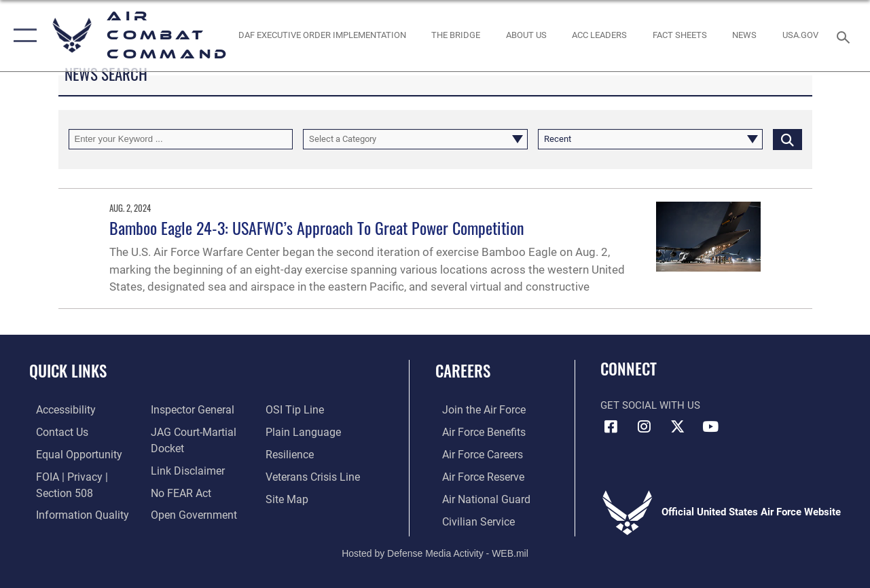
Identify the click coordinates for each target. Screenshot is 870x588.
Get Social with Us (650, 405)
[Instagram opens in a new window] (644, 426)
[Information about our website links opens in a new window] (184, 468)
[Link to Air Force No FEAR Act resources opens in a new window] (178, 490)
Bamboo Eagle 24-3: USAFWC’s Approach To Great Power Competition (317, 227)
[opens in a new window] (800, 35)
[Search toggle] (846, 36)
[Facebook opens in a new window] (611, 426)
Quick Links (68, 371)
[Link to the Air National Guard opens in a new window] (477, 496)
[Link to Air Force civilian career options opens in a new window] (470, 518)
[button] (22, 36)
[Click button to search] (787, 139)
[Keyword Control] (181, 139)
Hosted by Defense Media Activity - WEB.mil (435, 549)
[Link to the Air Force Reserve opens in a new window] (475, 475)
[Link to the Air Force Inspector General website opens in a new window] (189, 409)
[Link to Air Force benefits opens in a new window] (476, 431)
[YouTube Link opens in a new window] (710, 426)
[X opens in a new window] (677, 426)
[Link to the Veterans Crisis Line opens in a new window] (313, 475)
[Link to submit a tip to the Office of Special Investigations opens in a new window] (295, 409)
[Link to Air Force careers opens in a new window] (475, 453)
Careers (463, 371)
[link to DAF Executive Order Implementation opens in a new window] (322, 35)
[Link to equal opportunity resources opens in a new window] (70, 453)
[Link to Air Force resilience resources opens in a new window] (291, 453)
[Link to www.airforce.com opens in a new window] (476, 409)
